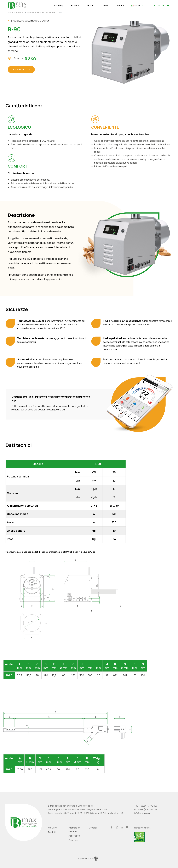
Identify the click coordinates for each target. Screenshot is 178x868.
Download (73, 840)
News (106, 5)
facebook (155, 5)
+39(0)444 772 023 (148, 806)
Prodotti (75, 5)
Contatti (120, 5)
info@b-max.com (142, 813)
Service (90, 5)
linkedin (163, 5)
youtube (168, 5)
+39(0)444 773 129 (148, 809)
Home (10, 12)
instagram (159, 5)
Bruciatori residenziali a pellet (41, 12)
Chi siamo (53, 828)
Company (59, 5)
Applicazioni (74, 836)
